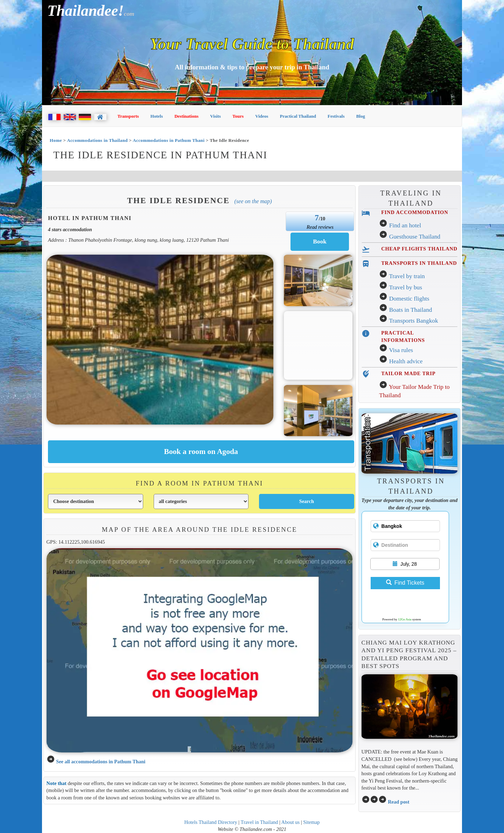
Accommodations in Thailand (97, 140)
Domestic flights (409, 299)
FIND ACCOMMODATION (415, 212)
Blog (361, 116)
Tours (238, 116)
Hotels (157, 116)
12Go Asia (405, 619)
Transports (128, 116)
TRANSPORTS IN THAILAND (419, 263)
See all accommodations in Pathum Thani (101, 762)
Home (56, 140)
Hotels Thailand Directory (211, 822)
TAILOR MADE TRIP (408, 373)
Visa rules (401, 350)
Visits (215, 116)
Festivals (336, 116)
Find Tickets (405, 583)
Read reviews (320, 227)
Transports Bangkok (413, 321)
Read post (398, 802)
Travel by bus (405, 287)
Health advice (406, 361)
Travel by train (407, 276)
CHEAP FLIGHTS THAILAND (419, 249)
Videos (262, 116)
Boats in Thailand (411, 310)
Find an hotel (405, 225)
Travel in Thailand (260, 822)
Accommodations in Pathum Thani (169, 140)
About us (291, 822)
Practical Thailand (298, 116)
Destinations (186, 116)
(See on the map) (253, 201)
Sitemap (311, 822)
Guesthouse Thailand (415, 237)
